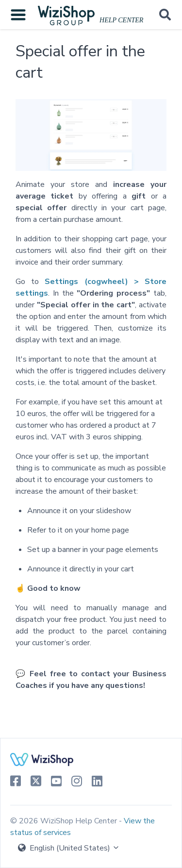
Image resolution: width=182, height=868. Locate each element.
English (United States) (69, 848)
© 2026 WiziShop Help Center (65, 821)
